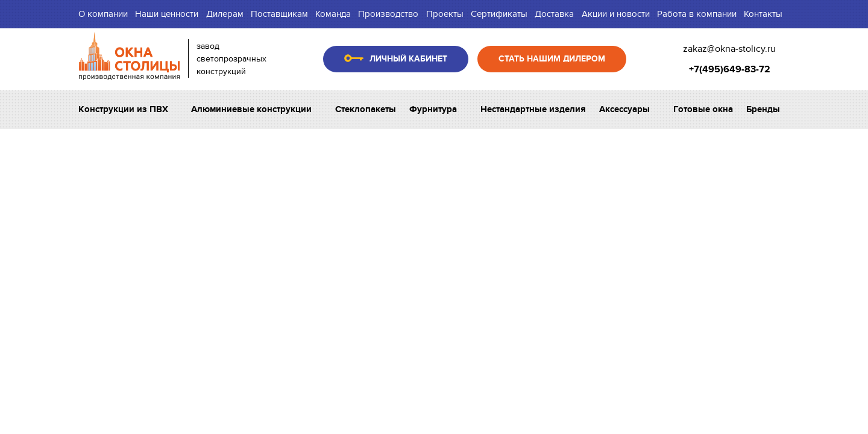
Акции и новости (616, 14)
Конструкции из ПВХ (128, 109)
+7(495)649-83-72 (730, 69)
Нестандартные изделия (533, 109)
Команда (333, 14)
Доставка (554, 14)
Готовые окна (703, 109)
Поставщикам (279, 14)
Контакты (763, 14)
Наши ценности (167, 14)
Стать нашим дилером (552, 59)
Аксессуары (629, 109)
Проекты (445, 14)
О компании (103, 14)
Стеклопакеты (366, 109)
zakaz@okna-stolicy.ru (729, 49)
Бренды (768, 109)
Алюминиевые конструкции (256, 109)
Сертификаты (499, 14)
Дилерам (225, 14)
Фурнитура (438, 109)
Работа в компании (697, 14)
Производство (388, 14)
